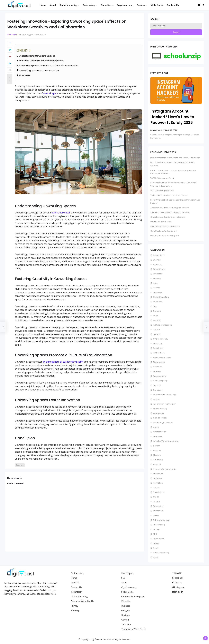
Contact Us (76, 587)
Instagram (178, 587)
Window (157, 450)
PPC (155, 534)
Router (156, 543)
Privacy (74, 606)
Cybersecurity (160, 432)
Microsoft (157, 436)
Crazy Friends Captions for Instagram (168, 217)
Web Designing (160, 381)
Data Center (159, 492)
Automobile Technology (164, 469)
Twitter (177, 582)
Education (158, 274)
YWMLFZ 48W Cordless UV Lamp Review (169, 195)
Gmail (156, 497)
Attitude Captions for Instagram (165, 226)
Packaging (158, 506)
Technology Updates (163, 422)
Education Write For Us (82, 601)
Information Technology (164, 404)
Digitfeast (95, 639)
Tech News (158, 348)
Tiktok (156, 548)
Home (74, 578)
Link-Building (159, 525)
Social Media (159, 269)
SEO (123, 578)
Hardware (158, 460)
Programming (160, 376)
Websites (157, 264)
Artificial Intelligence (162, 325)
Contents (22, 50)
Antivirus (157, 464)
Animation (158, 483)
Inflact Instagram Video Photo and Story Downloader (175, 158)
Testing (156, 399)
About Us (75, 582)
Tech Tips (157, 302)
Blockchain (158, 474)
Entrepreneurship (161, 520)
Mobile (156, 529)
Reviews (157, 278)
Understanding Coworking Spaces (37, 56)
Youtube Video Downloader (166, 441)
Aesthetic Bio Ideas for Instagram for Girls (170, 208)
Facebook (177, 578)
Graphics (157, 367)
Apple (156, 427)
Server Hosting (160, 409)
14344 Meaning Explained (162, 191)
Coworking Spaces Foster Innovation (39, 70)
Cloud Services (160, 418)
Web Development (162, 357)
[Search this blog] (176, 26)
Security (157, 385)
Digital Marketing (161, 297)
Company (158, 390)
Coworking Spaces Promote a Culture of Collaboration (49, 66)
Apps (155, 283)
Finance (157, 288)
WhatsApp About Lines (161, 222)
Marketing (158, 343)
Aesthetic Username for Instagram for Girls (170, 212)
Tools (155, 316)
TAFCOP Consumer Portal (162, 178)
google (156, 446)
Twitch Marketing (161, 553)
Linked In (177, 592)
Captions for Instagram (133, 596)
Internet (157, 334)
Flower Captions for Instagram (165, 236)
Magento (157, 478)
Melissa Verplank (157, 130)
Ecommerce (159, 362)
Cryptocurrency (160, 339)
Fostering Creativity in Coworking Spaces (41, 61)
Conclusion (25, 75)
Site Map (75, 610)
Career (156, 330)
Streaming (158, 511)
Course (156, 488)
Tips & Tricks (159, 353)
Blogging (157, 455)
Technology (158, 255)
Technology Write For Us (134, 629)
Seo (155, 306)
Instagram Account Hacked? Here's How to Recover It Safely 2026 (172, 117)
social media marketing (164, 395)
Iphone (156, 501)
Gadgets (157, 320)
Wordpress (158, 413)
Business (12, 35)
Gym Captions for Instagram (164, 231)
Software (157, 292)
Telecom (157, 371)
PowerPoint (158, 539)
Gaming (157, 311)
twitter (156, 515)
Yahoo (156, 557)
